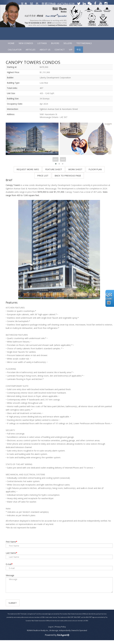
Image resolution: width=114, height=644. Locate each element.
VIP (71, 50)
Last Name (11, 553)
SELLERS (68, 43)
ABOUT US (45, 50)
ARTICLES (31, 50)
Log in (51, 631)
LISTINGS (42, 43)
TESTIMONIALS (84, 43)
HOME (11, 43)
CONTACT (60, 50)
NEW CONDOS (26, 43)
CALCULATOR (15, 50)
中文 (79, 50)
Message (10, 575)
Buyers (55, 43)
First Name (11, 542)
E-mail (9, 564)
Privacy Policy (60, 631)
